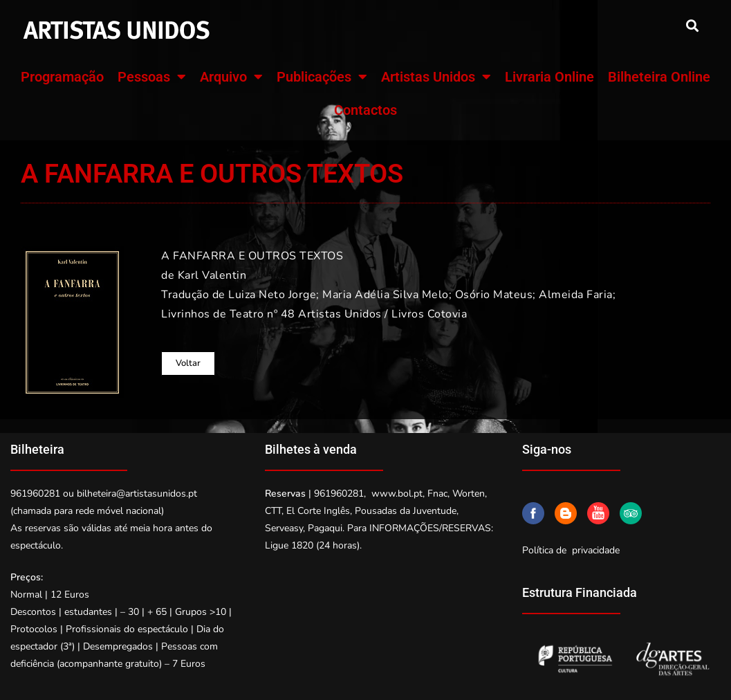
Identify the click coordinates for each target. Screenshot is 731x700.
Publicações (322, 77)
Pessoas (152, 77)
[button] (692, 25)
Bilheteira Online (659, 77)
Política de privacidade (571, 550)
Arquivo (231, 77)
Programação (62, 77)
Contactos (365, 110)
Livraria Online (549, 77)
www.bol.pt (397, 494)
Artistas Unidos (436, 77)
